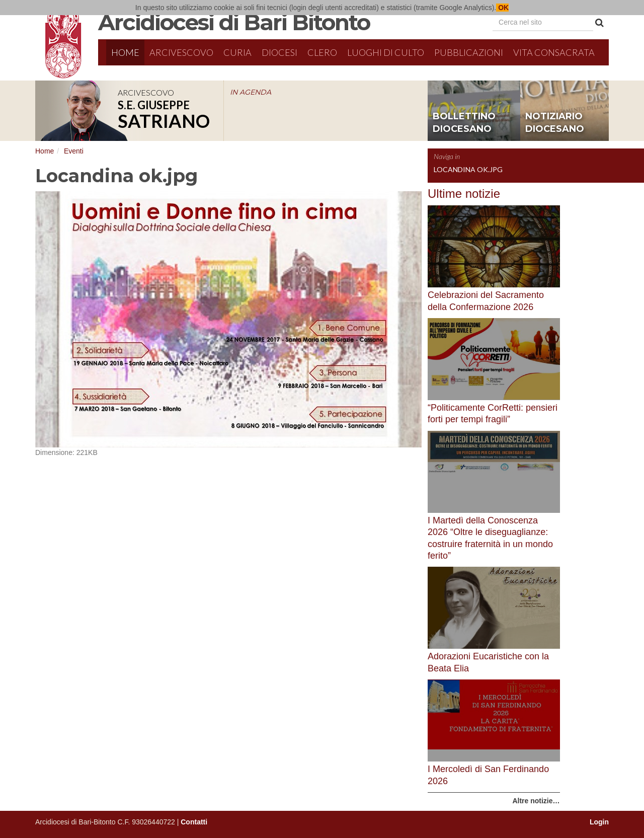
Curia (237, 52)
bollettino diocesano (464, 123)
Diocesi (279, 52)
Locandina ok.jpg (468, 169)
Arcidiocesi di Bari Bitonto (234, 22)
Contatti (194, 822)
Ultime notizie (464, 194)
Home (125, 52)
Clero (322, 52)
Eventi (74, 151)
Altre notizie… (536, 801)
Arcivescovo (181, 52)
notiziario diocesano (555, 123)
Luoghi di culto (386, 52)
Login (599, 822)
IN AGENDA (251, 92)
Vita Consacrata (554, 52)
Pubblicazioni (469, 52)
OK (502, 8)
